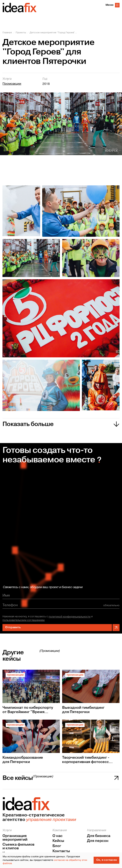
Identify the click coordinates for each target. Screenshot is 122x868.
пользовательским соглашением (24, 620)
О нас (58, 836)
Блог (57, 846)
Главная (7, 33)
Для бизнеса (99, 836)
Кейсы (58, 841)
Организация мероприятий (15, 838)
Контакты (61, 851)
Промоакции (12, 84)
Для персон (98, 841)
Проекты (21, 33)
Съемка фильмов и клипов (18, 846)
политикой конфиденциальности (70, 617)
